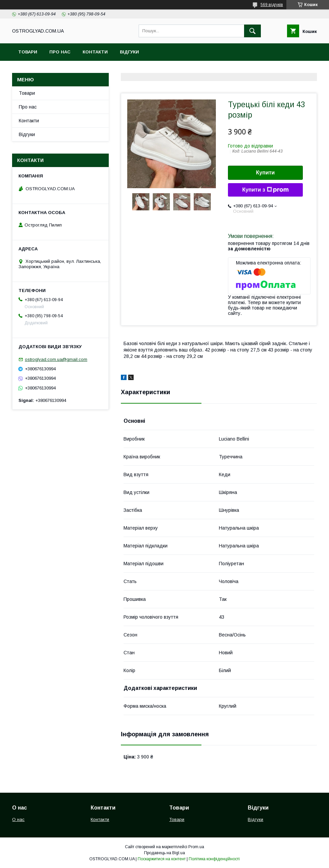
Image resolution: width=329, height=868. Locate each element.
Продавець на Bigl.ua (164, 853)
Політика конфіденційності (214, 859)
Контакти (95, 52)
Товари (28, 52)
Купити (266, 173)
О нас (18, 819)
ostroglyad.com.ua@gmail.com (56, 359)
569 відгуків (272, 5)
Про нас (60, 52)
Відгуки (129, 52)
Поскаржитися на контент (162, 859)
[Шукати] (252, 31)
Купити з (265, 190)
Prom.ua (196, 847)
